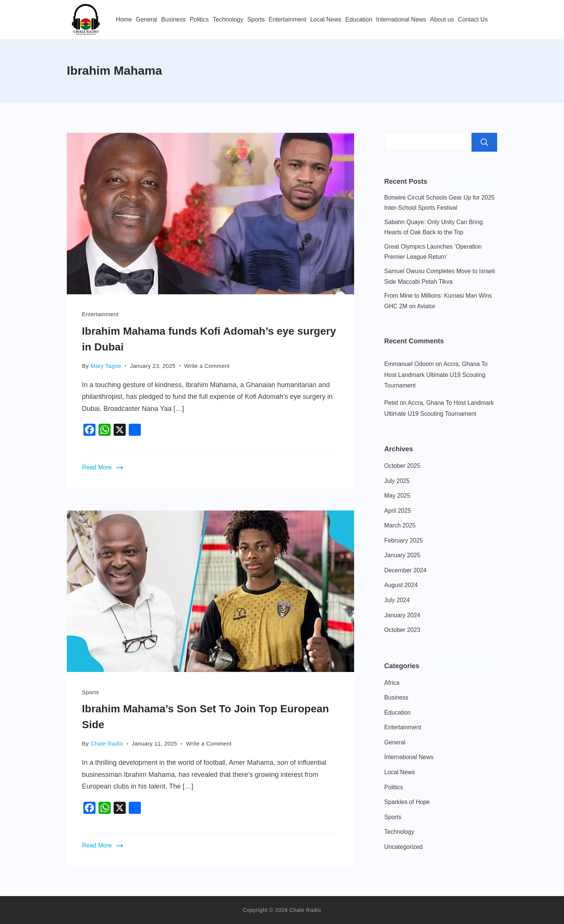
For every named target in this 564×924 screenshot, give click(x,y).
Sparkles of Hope (407, 802)
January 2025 (402, 555)
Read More (97, 467)
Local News (326, 19)
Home (124, 19)
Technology (228, 19)
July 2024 (397, 600)
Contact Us (473, 19)
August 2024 (401, 585)
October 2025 (402, 466)
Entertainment (288, 19)
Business (173, 19)
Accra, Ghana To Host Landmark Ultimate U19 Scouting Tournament (436, 375)
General (147, 19)
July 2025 (397, 481)
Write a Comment (207, 365)
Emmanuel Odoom (409, 364)
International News (401, 19)
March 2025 (400, 525)
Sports (256, 19)
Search (484, 142)
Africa (392, 683)
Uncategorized (404, 847)
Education (359, 19)
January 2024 (402, 615)
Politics (199, 19)
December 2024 (405, 570)
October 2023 (402, 630)
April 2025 (398, 511)
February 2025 (404, 540)
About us (442, 19)
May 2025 (397, 496)
